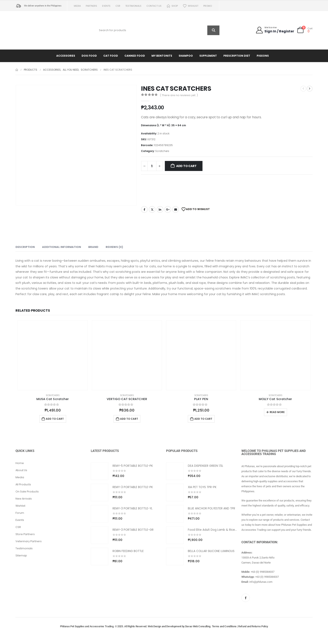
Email (176, 209)
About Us (21, 470)
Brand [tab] (93, 247)
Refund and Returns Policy (253, 626)
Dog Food (89, 56)
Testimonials (133, 6)
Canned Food (135, 56)
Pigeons (263, 56)
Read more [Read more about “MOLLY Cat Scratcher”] (277, 412)
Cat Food (111, 56)
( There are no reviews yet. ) (179, 95)
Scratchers (162, 151)
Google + (168, 209)
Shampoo (186, 56)
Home (20, 463)
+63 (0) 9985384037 (263, 572)
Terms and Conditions (224, 626)
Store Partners (25, 534)
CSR (118, 6)
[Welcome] (275, 30)
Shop (172, 6)
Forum (20, 513)
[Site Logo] (42, 30)
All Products (23, 484)
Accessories (66, 56)
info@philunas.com (261, 582)
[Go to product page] (53, 355)
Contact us (154, 6)
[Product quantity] (152, 166)
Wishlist (191, 6)
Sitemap (21, 555)
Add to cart (186, 166)
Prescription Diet (237, 56)
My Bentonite (162, 56)
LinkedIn (160, 209)
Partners (91, 6)
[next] (310, 89)
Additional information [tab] (61, 247)
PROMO (208, 6)
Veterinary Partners (29, 541)
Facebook (144, 209)
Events (106, 6)
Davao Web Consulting (198, 626)
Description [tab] (25, 247)
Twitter (152, 209)
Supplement (208, 56)
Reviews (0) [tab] (114, 247)
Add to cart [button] (55, 419)
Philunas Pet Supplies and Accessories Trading (87, 626)
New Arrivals (24, 499)
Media (77, 6)
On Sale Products (27, 492)
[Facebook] (246, 598)
